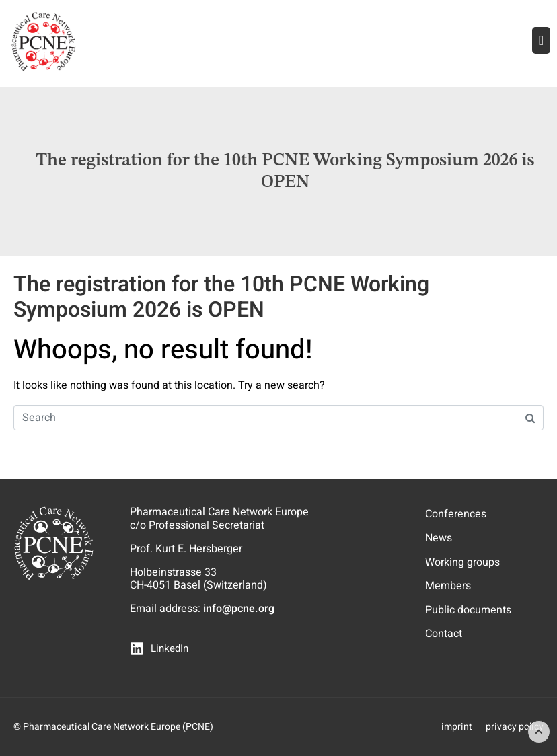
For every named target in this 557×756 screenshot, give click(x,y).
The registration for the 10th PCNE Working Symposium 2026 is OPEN (221, 297)
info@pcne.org (239, 609)
